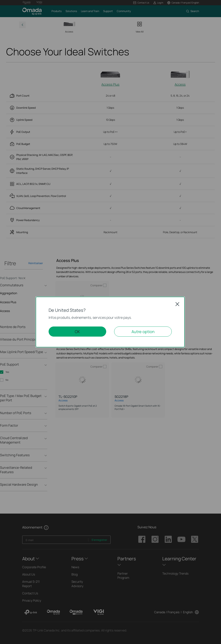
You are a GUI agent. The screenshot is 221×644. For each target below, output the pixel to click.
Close (177, 304)
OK (77, 332)
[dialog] (110, 322)
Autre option (143, 332)
